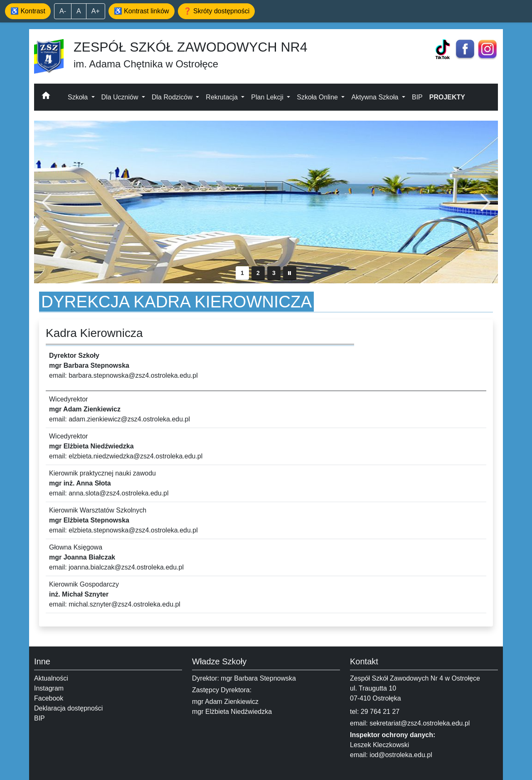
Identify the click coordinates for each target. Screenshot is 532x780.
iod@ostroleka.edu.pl (401, 755)
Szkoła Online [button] (318, 97)
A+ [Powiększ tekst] (96, 11)
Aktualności (51, 678)
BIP (417, 97)
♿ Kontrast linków (142, 11)
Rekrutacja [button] (223, 97)
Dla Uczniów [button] (121, 97)
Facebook (49, 698)
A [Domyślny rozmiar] (79, 11)
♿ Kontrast (28, 11)
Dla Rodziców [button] (173, 97)
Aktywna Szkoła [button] (376, 97)
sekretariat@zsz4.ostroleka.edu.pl (420, 723)
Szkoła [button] (79, 97)
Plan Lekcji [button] (268, 97)
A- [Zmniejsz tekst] (63, 11)
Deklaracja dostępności (68, 708)
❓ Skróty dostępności (217, 11)
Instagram (49, 688)
